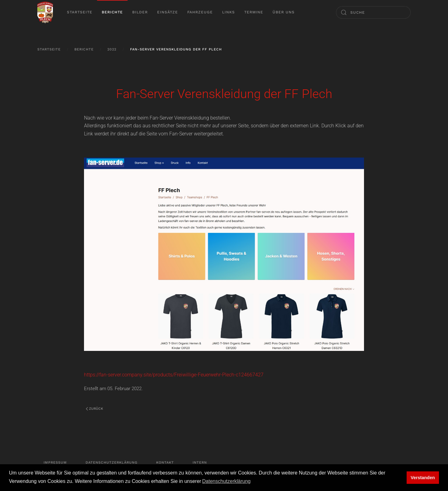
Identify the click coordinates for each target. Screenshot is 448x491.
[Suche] (373, 12)
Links (229, 12)
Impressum (55, 463)
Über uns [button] (284, 12)
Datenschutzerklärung (112, 463)
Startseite (80, 12)
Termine (254, 12)
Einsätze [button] (168, 12)
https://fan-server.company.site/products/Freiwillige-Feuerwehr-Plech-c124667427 (174, 375)
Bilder (140, 12)
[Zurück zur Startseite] (45, 12)
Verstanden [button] (423, 478)
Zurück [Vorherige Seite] (94, 409)
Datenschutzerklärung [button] (226, 481)
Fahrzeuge (200, 12)
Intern (200, 463)
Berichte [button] (112, 12)
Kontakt (165, 463)
